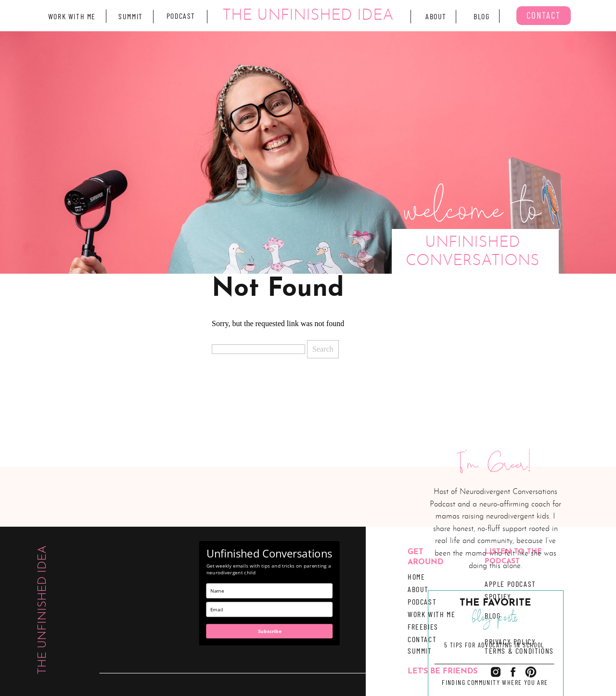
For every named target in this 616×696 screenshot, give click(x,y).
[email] (270, 609)
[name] (270, 591)
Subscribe (270, 631)
